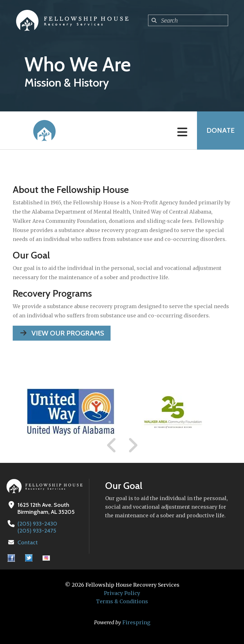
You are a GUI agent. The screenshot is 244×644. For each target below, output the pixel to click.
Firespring (136, 622)
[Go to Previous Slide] (112, 445)
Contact (28, 542)
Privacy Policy (122, 593)
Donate (220, 130)
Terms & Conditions (122, 601)
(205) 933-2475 (37, 531)
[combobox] (188, 20)
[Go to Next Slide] (133, 445)
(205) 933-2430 (37, 524)
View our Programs (62, 333)
